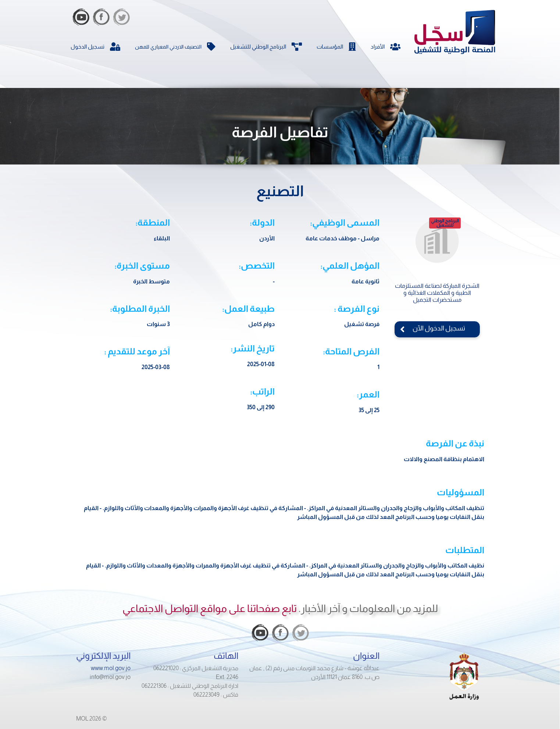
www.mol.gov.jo (111, 668)
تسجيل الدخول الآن (437, 328)
